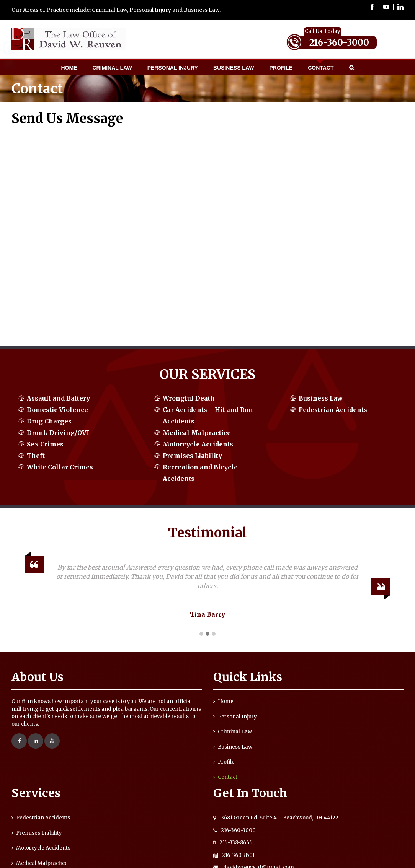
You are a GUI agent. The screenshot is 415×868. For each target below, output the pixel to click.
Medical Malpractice (197, 433)
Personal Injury (237, 717)
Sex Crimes (45, 444)
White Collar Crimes (60, 467)
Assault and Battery (58, 398)
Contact (228, 777)
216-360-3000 (339, 42)
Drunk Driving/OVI (58, 433)
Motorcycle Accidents (198, 444)
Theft (36, 456)
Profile (226, 762)
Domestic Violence (57, 410)
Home (226, 701)
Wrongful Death (189, 398)
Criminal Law (235, 732)
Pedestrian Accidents (333, 410)
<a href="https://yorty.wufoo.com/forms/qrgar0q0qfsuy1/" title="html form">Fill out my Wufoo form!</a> (106, 233)
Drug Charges (49, 421)
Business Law (321, 398)
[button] (201, 634)
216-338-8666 (233, 843)
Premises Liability (192, 456)
